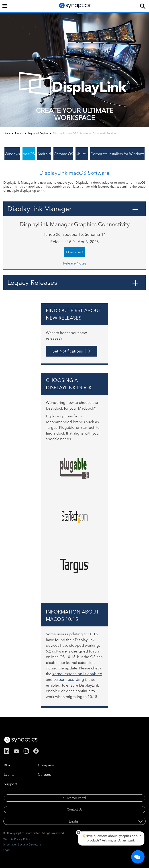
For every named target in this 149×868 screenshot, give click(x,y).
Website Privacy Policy (17, 839)
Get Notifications (67, 351)
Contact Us (74, 809)
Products (19, 133)
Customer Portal (75, 798)
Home (7, 133)
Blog (8, 765)
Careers (44, 774)
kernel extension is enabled (77, 674)
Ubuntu (82, 154)
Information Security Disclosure (22, 844)
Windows (12, 154)
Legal (7, 850)
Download (75, 252)
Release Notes (75, 263)
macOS (29, 154)
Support (10, 784)
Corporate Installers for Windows (117, 154)
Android (44, 154)
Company (46, 765)
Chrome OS (63, 154)
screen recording (69, 679)
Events (9, 774)
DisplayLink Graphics (38, 133)
